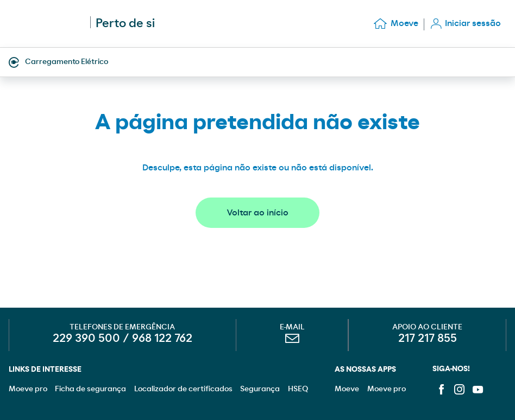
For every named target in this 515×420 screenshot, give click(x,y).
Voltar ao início (257, 213)
